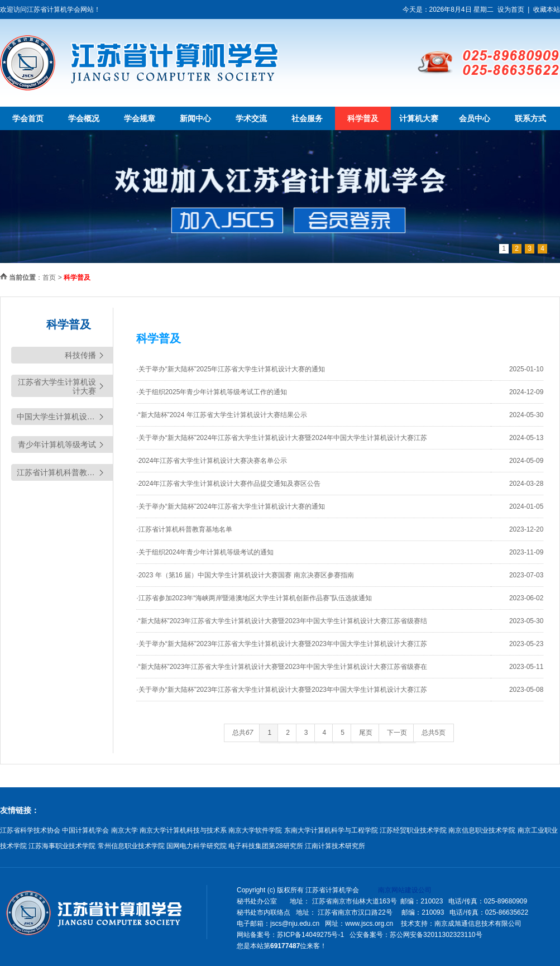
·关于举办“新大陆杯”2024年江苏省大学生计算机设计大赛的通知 (231, 506)
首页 (49, 278)
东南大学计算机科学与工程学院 (331, 830)
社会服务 (307, 118)
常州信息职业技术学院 (131, 846)
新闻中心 (195, 118)
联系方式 (530, 118)
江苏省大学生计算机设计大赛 (57, 386)
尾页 (366, 733)
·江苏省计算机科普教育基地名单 (184, 529)
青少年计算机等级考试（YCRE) (57, 446)
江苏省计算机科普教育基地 (64, 472)
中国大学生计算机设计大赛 (64, 417)
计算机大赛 (419, 118)
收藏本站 (547, 9)
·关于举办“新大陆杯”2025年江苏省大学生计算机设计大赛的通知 (231, 369)
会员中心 (475, 118)
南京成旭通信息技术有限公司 (478, 924)
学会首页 (28, 118)
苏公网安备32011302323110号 (436, 935)
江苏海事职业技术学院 (62, 846)
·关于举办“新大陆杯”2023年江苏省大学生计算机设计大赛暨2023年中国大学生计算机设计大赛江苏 (282, 644)
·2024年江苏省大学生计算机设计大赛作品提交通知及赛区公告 (228, 484)
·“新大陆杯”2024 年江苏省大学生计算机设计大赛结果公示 (221, 415)
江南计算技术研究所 (335, 846)
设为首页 (511, 9)
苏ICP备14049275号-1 (310, 935)
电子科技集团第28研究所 (265, 846)
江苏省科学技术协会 (30, 830)
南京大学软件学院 (255, 830)
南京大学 (125, 830)
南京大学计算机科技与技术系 (183, 830)
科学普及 (363, 118)
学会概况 (84, 118)
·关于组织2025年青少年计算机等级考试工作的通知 (212, 392)
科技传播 (80, 355)
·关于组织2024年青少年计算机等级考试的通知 (205, 552)
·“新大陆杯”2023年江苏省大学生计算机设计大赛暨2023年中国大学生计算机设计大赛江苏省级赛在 (282, 667)
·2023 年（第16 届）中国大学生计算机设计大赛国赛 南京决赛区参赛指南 (245, 575)
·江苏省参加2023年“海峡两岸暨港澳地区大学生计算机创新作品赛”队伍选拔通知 (254, 598)
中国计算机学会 (85, 830)
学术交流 (251, 118)
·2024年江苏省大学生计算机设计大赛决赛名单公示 (212, 461)
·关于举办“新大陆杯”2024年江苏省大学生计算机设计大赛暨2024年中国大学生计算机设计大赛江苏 (282, 438)
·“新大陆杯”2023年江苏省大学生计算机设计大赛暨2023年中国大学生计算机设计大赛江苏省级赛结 (282, 621)
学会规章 (140, 118)
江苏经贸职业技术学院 (413, 830)
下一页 (397, 733)
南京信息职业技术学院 (482, 830)
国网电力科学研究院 (197, 846)
